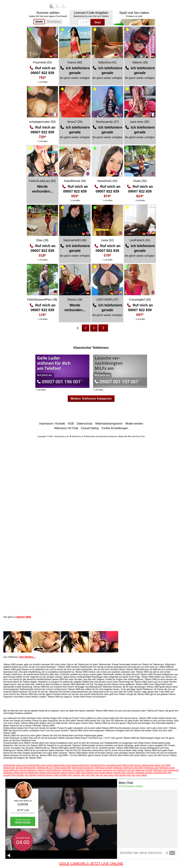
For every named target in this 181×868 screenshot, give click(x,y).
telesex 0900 (24, 617)
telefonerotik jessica (81, 765)
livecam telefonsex (28, 770)
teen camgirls (128, 773)
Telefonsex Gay (160, 770)
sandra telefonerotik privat (58, 765)
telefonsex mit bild (144, 770)
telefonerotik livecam (132, 765)
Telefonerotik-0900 (62, 768)
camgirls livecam (45, 775)
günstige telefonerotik (25, 768)
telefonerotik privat (37, 765)
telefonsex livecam (94, 770)
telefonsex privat (167, 768)
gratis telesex (87, 773)
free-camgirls (18, 775)
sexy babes (141, 775)
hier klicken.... (28, 657)
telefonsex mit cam (126, 770)
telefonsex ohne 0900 (134, 768)
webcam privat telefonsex (49, 770)
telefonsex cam (151, 768)
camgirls (117, 773)
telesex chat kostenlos (50, 773)
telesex (64, 773)
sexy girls (90, 775)
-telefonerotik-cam (45, 768)
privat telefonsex (11, 770)
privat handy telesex (103, 773)
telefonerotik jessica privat (16, 765)
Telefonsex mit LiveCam (73, 770)
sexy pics (131, 775)
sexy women (120, 775)
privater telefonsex (114, 768)
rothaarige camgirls (144, 773)
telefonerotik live (98, 765)
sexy (83, 775)
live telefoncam (32, 773)
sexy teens (109, 775)
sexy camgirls (74, 775)
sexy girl (99, 775)
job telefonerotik (114, 765)
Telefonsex (100, 768)
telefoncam (19, 773)
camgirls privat (160, 773)
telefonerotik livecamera (83, 768)
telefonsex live (110, 770)
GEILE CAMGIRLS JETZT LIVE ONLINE (91, 864)
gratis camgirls (60, 775)
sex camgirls (30, 775)
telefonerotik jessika (151, 765)
